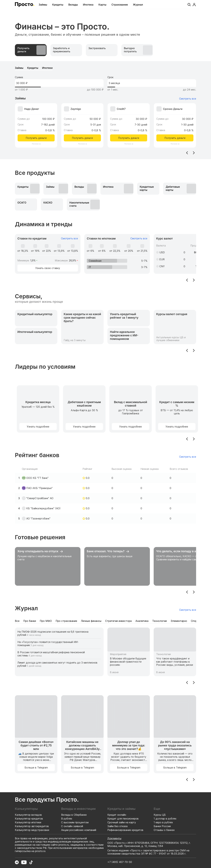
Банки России (162, 826)
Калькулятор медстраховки (32, 830)
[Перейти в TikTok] (31, 862)
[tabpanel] (105, 110)
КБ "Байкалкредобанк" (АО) (43, 508)
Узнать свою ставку (48, 268)
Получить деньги (36, 138)
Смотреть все (188, 99)
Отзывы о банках (164, 830)
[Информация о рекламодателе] (40, 144)
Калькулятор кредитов (29, 819)
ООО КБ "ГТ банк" (37, 478)
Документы (114, 838)
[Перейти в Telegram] (17, 862)
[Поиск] (189, 5)
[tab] (31, 50)
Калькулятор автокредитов (32, 826)
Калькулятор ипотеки (28, 822)
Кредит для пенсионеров (123, 819)
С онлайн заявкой (72, 826)
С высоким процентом (75, 822)
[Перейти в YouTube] (24, 862)
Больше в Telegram (36, 768)
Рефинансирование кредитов (125, 830)
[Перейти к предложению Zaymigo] (82, 122)
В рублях (67, 819)
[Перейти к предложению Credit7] (129, 122)
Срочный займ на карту (122, 822)
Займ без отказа (117, 826)
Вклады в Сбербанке (74, 815)
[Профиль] (194, 5)
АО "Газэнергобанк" (38, 518)
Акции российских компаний (79, 830)
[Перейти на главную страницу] (25, 5)
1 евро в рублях (163, 822)
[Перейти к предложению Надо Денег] (36, 122)
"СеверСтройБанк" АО (40, 498)
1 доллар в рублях (165, 819)
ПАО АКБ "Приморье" (39, 488)
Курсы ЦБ (160, 815)
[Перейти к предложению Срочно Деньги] (175, 122)
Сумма (19, 77)
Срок (110, 77)
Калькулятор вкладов (28, 815)
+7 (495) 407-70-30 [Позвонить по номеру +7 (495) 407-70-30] (120, 862)
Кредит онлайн (117, 815)
